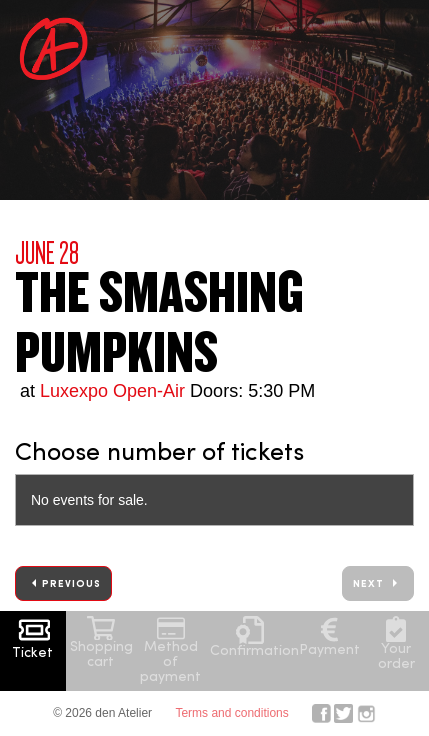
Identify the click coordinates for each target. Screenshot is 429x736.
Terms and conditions (231, 713)
